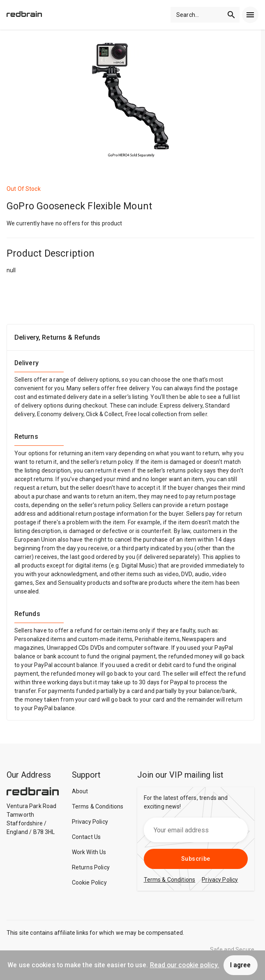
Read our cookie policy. (185, 965)
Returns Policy (91, 867)
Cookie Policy (89, 883)
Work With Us (89, 852)
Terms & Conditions (98, 806)
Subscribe (196, 859)
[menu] (250, 15)
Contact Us (86, 837)
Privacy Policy (90, 822)
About (80, 791)
